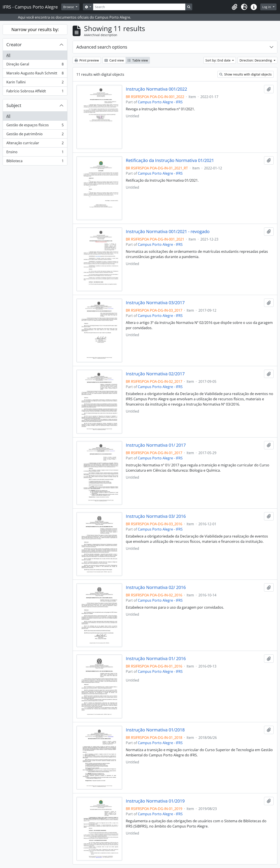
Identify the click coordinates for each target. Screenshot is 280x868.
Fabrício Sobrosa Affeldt (35, 92)
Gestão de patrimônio (35, 135)
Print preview (87, 60)
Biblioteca (35, 162)
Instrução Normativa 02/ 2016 (156, 587)
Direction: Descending (256, 60)
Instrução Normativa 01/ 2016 (156, 659)
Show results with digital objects (246, 74)
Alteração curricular (35, 144)
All (8, 55)
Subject (14, 105)
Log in (267, 7)
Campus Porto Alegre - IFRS (160, 102)
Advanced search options (102, 47)
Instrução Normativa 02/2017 (155, 374)
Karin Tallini (35, 83)
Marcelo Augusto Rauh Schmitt (35, 74)
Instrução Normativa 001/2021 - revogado (168, 232)
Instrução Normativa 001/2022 (156, 89)
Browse (69, 7)
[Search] (139, 7)
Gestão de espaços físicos (35, 126)
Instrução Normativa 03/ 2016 (156, 516)
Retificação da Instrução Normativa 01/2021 (170, 160)
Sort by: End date (218, 60)
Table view (138, 60)
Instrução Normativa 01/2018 (155, 730)
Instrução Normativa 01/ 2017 (156, 445)
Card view (114, 60)
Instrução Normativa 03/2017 (155, 303)
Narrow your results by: (35, 29)
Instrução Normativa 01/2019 (155, 801)
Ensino (35, 153)
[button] (234, 7)
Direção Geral (35, 65)
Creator (14, 45)
